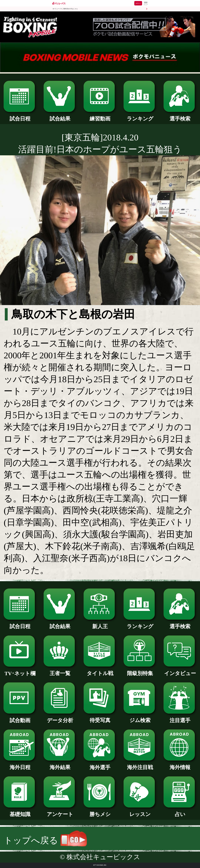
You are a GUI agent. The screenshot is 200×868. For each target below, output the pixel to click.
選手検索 (180, 116)
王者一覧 (60, 671)
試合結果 (60, 116)
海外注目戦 (140, 765)
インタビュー (180, 671)
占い (180, 812)
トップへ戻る (45, 840)
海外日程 (20, 765)
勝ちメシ (100, 812)
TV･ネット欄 (20, 671)
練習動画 (100, 116)
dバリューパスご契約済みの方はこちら (65, 9)
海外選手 (100, 765)
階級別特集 (140, 671)
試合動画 (20, 718)
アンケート (60, 812)
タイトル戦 (100, 671)
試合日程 (20, 116)
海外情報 (180, 765)
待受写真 (100, 718)
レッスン (140, 812)
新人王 (100, 624)
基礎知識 (20, 812)
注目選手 (180, 718)
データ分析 (60, 718)
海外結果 (60, 765)
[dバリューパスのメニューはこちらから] (146, 4)
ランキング (140, 116)
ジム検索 (140, 718)
